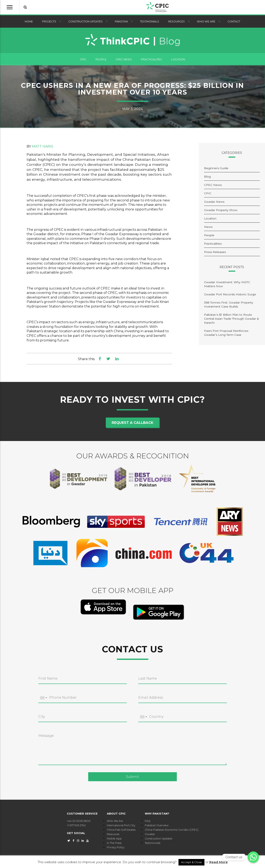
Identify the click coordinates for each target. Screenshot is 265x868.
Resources (176, 23)
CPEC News (124, 61)
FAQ (148, 823)
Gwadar (150, 836)
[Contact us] (253, 857)
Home (29, 23)
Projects (49, 23)
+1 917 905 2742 (76, 827)
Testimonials (149, 23)
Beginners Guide (216, 170)
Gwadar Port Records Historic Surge (230, 296)
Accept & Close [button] (191, 862)
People (101, 61)
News (208, 228)
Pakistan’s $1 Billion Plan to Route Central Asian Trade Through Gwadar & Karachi (231, 320)
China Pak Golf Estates (121, 831)
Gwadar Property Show (221, 212)
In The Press (114, 845)
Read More (218, 862)
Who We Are (206, 23)
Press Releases (215, 254)
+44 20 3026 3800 (79, 823)
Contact (234, 23)
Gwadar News (214, 203)
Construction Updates (85, 23)
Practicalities (151, 61)
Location (178, 61)
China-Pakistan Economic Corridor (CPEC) (172, 831)
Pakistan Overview (157, 827)
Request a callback (132, 424)
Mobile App (114, 840)
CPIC (83, 61)
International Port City (121, 827)
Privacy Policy (116, 849)
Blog (207, 178)
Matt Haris (43, 148)
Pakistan (121, 23)
